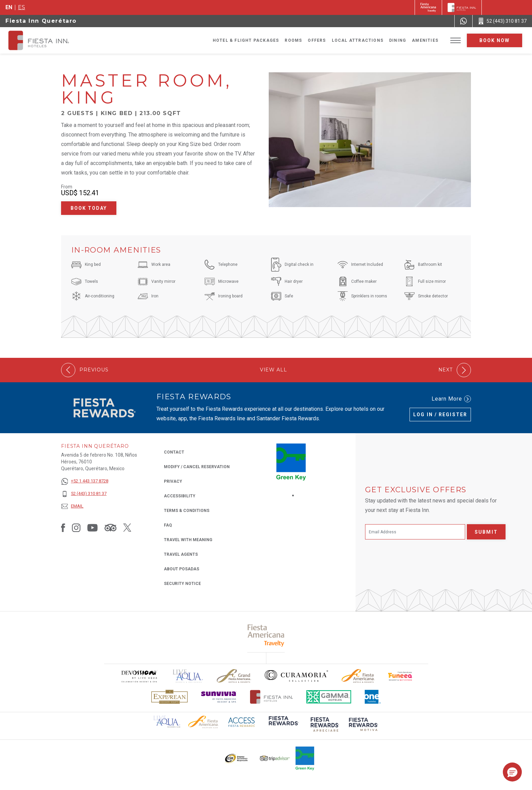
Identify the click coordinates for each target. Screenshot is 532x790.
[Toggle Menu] (455, 41)
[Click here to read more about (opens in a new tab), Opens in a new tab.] (283, 725)
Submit (486, 532)
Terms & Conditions (187, 511)
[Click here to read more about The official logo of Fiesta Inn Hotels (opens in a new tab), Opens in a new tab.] (272, 697)
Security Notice (182, 584)
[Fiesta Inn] (462, 7)
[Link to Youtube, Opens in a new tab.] (92, 528)
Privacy (173, 481)
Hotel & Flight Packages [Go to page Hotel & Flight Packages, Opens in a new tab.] (246, 40)
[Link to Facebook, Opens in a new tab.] (63, 528)
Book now (495, 40)
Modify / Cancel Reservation (197, 467)
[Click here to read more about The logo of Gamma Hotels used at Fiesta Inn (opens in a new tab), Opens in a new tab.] (329, 697)
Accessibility (180, 496)
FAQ (168, 525)
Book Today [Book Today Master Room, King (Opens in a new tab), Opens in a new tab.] (89, 208)
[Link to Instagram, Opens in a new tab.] (76, 528)
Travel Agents (181, 554)
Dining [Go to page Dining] (398, 40)
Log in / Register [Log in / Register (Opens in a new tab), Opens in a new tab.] (440, 415)
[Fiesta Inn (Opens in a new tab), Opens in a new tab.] (428, 7)
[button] (512, 772)
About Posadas (182, 569)
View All (273, 370)
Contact (174, 452)
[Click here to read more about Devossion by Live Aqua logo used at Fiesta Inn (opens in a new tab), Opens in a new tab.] (139, 676)
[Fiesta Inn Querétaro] (45, 40)
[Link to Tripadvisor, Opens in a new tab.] (110, 528)
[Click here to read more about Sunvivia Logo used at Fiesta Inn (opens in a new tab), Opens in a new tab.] (219, 697)
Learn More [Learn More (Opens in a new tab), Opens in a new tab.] (451, 399)
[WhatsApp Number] (463, 21)
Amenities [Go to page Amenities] (425, 40)
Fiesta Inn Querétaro (41, 21)
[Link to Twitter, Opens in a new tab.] (127, 528)
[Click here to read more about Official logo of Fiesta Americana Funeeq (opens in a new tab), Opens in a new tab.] (401, 676)
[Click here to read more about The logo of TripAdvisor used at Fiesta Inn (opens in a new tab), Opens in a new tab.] (275, 758)
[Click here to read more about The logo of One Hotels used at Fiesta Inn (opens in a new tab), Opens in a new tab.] (373, 697)
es (22, 7)
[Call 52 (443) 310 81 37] (502, 21)
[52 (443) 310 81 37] (85, 494)
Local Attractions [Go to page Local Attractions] (358, 40)
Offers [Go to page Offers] (317, 40)
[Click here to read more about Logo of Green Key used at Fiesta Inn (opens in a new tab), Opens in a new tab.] (305, 758)
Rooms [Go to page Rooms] (293, 40)
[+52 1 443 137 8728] (85, 481)
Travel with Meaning (188, 540)
